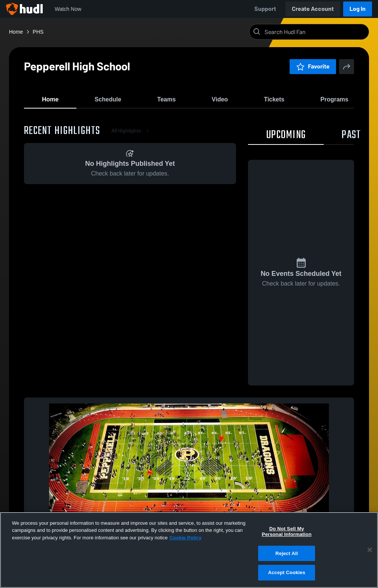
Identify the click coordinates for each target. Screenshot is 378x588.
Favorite (313, 66)
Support (265, 9)
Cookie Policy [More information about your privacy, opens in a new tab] (185, 538)
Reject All (287, 553)
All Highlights (131, 135)
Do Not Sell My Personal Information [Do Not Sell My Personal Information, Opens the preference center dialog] (287, 532)
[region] (189, 550)
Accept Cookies (286, 572)
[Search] (315, 32)
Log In (358, 9)
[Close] (370, 550)
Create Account (313, 9)
